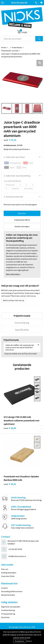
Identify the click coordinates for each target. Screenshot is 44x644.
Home (4, 47)
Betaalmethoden (8, 595)
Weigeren (29, 641)
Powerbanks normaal (10, 51)
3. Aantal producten (13, 197)
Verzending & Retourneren (12, 591)
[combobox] (18, 39)
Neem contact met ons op (14, 300)
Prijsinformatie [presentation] (22, 316)
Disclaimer (5, 617)
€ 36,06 (10, 428)
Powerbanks (17, 47)
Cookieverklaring (8, 610)
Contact (4, 588)
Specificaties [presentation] (22, 330)
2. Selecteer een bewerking (17, 176)
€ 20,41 (10, 484)
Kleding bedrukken (9, 573)
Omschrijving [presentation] (22, 323)
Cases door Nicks (8, 576)
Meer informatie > (13, 274)
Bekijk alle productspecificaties (17, 149)
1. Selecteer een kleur (14, 157)
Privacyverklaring (8, 614)
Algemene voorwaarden (11, 607)
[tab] (22, 316)
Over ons (5, 569)
